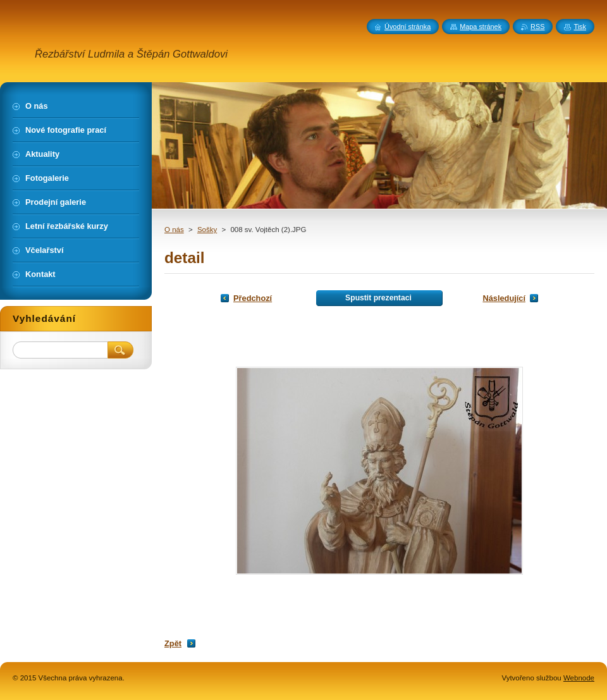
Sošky (207, 230)
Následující (504, 298)
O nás (174, 230)
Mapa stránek (481, 27)
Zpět (173, 643)
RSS (537, 27)
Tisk (580, 27)
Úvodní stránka (408, 27)
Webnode (579, 678)
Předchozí (253, 298)
